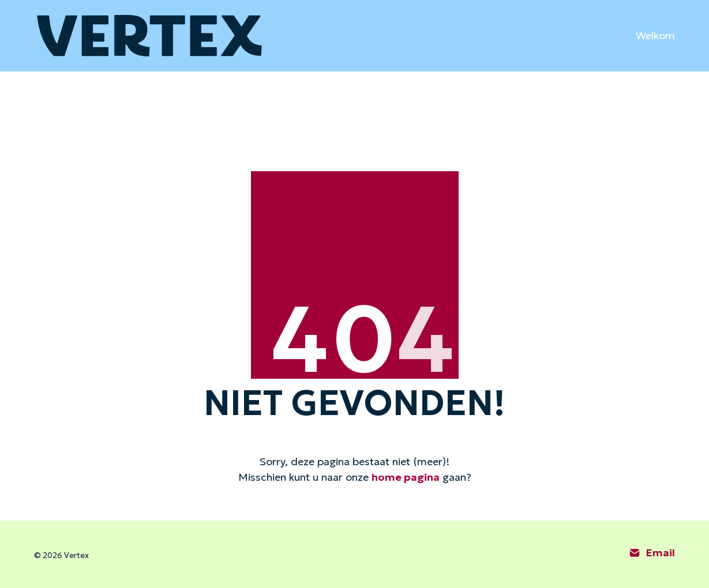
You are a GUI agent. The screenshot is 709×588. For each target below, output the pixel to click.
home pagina (406, 477)
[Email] (652, 553)
